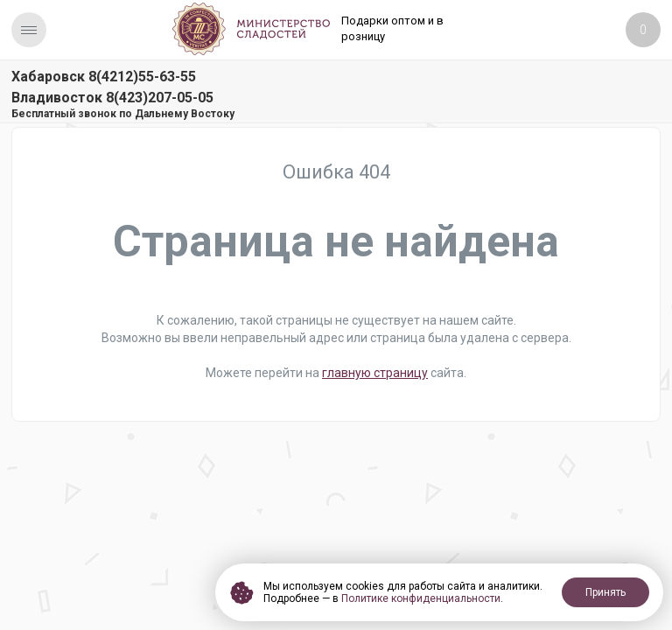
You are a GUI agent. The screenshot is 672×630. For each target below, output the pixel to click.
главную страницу (375, 373)
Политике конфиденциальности (421, 598)
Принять (605, 592)
